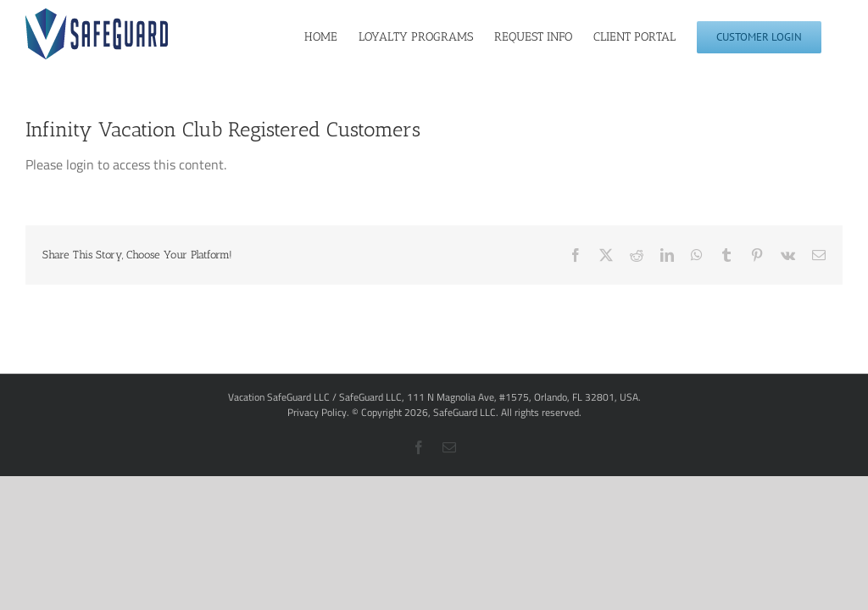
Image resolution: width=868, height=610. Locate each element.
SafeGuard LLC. (466, 412)
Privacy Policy (317, 412)
